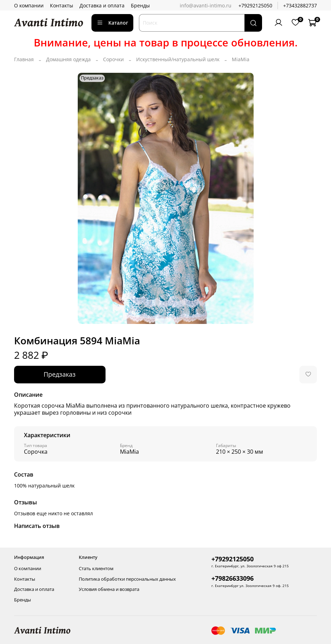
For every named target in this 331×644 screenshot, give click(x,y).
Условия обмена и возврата (109, 589)
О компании (29, 5)
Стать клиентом (96, 569)
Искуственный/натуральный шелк (178, 59)
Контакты (62, 5)
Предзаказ (60, 374)
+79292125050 (255, 5)
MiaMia (241, 59)
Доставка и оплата (102, 5)
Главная (24, 59)
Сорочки (113, 59)
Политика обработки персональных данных (127, 579)
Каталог (112, 23)
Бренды (140, 5)
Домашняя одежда (68, 59)
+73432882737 (300, 5)
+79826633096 (233, 578)
